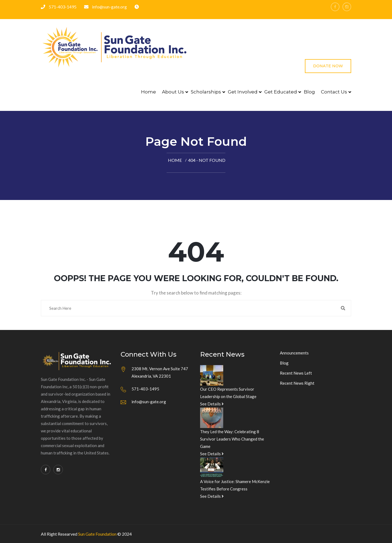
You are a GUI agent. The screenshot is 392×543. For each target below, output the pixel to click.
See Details (212, 404)
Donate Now (328, 66)
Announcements (294, 353)
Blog (309, 92)
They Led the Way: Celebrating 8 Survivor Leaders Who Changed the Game (232, 439)
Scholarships (206, 92)
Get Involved (243, 92)
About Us (173, 92)
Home (148, 92)
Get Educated (281, 92)
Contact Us (334, 92)
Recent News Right (297, 383)
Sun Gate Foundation (97, 534)
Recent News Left (296, 373)
